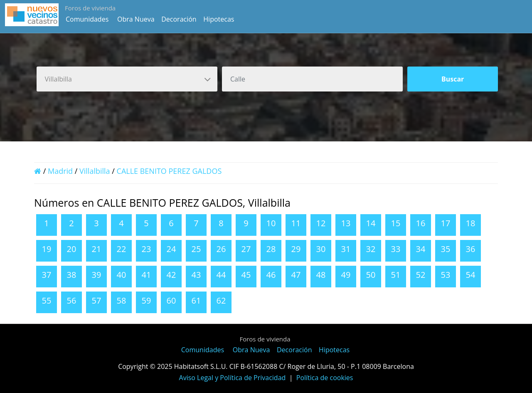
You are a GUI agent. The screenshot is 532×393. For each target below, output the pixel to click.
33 (396, 249)
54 (471, 275)
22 (122, 249)
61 (196, 300)
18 (471, 223)
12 (321, 223)
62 (221, 300)
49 (346, 275)
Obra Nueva (136, 19)
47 (296, 275)
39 (97, 275)
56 (72, 300)
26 (221, 249)
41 (147, 275)
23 (147, 249)
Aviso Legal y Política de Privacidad (233, 378)
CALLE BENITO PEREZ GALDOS (169, 171)
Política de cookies (325, 378)
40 (122, 275)
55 (47, 300)
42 (171, 275)
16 (421, 223)
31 (346, 249)
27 (246, 249)
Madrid (60, 171)
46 (271, 275)
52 (421, 275)
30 (321, 249)
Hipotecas (219, 19)
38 (72, 275)
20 (72, 249)
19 (47, 249)
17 (446, 223)
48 (321, 275)
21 (97, 249)
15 (396, 223)
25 (196, 249)
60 (171, 300)
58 (122, 300)
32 (371, 249)
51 (396, 275)
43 (196, 275)
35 (446, 249)
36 (471, 249)
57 (97, 300)
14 (371, 223)
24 (171, 249)
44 (221, 275)
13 (346, 223)
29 (296, 249)
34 (421, 249)
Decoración (179, 19)
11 (296, 223)
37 (47, 275)
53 (446, 275)
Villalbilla (95, 171)
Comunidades (87, 19)
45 (246, 275)
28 (271, 249)
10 (271, 223)
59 (147, 300)
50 (371, 275)
